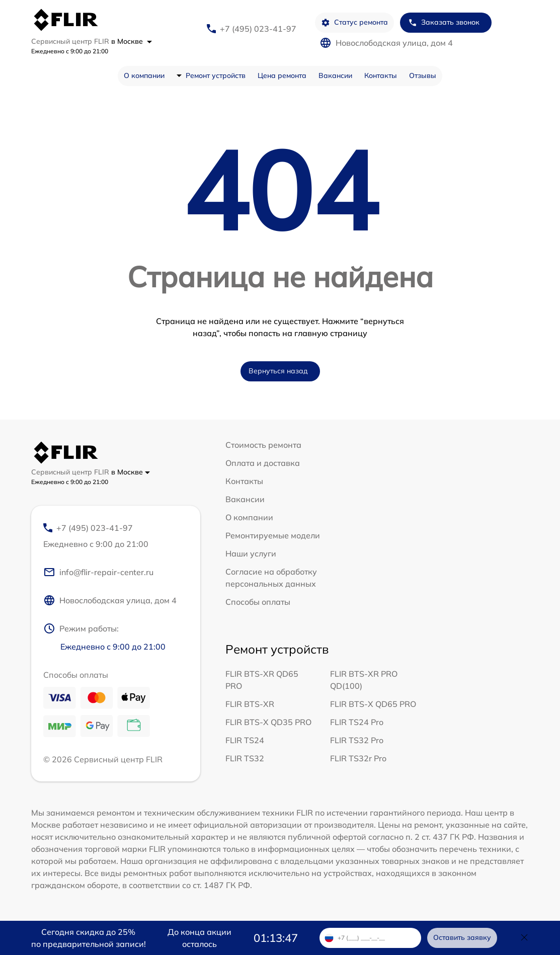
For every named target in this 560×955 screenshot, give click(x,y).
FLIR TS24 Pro (357, 722)
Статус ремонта (354, 22)
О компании (144, 75)
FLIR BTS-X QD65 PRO (373, 704)
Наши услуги (251, 553)
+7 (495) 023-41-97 (258, 29)
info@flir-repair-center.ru (98, 572)
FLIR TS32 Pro (357, 740)
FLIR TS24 (245, 740)
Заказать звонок (444, 22)
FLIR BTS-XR (250, 704)
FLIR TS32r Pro (358, 758)
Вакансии (335, 75)
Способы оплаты (258, 602)
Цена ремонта (282, 75)
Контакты (381, 75)
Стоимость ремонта (263, 445)
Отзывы (423, 75)
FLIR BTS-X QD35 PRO (268, 722)
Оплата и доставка (263, 463)
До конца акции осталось (199, 938)
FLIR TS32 (245, 758)
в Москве (132, 41)
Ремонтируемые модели (273, 535)
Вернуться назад (278, 371)
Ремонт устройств (216, 75)
